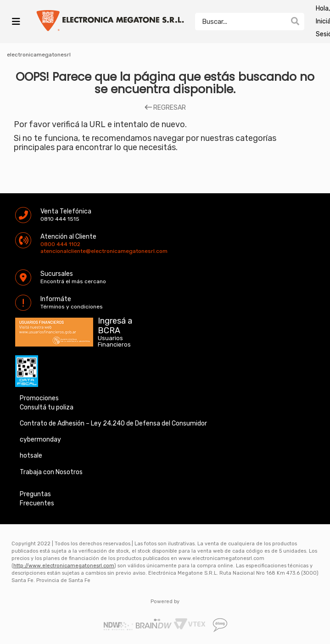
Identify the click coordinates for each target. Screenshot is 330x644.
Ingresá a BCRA (115, 324)
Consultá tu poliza (47, 407)
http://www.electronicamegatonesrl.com (64, 566)
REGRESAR (165, 108)
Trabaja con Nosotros (51, 472)
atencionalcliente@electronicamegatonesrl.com (48, 251)
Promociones (39, 398)
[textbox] (241, 22)
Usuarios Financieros (114, 342)
